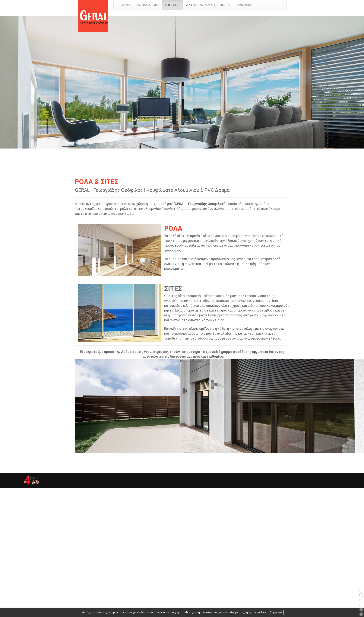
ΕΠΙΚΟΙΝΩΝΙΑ (244, 5)
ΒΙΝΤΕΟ (226, 5)
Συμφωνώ (276, 612)
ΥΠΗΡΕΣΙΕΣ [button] (173, 5)
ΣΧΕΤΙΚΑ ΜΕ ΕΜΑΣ (148, 5)
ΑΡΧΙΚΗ (127, 5)
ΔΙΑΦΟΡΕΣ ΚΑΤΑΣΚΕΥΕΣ (201, 5)
